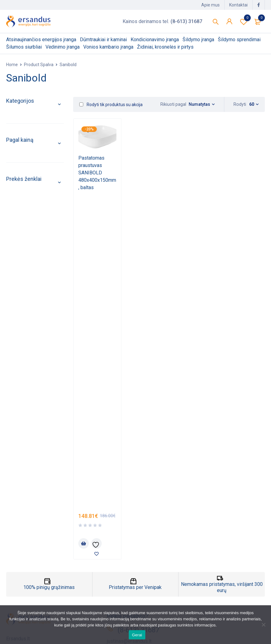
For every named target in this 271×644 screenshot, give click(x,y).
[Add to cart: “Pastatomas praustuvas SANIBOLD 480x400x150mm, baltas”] (84, 226)
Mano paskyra (154, 571)
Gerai (137, 635)
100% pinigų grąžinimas (49, 427)
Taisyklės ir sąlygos (28, 601)
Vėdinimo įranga (26, 224)
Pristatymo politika (26, 581)
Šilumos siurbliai (26, 210)
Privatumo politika (26, 591)
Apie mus (210, 5)
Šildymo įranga (25, 181)
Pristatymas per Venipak (135, 427)
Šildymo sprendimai (30, 195)
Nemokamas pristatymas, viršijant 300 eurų (222, 427)
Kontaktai (238, 5)
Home (12, 65)
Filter (12, 338)
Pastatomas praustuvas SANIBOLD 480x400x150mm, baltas (97, 173)
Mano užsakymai (157, 581)
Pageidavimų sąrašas (244, 22)
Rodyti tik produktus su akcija (111, 105)
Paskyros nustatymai (161, 601)
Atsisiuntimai (153, 591)
